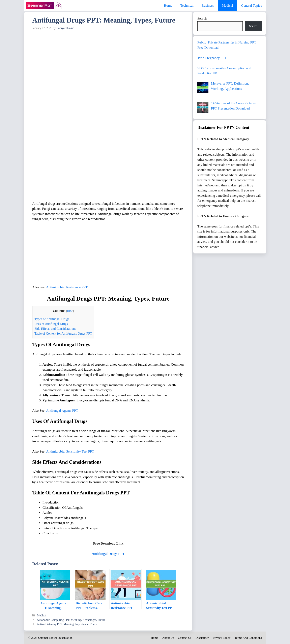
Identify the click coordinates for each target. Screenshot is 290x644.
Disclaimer (202, 638)
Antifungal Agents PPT (62, 411)
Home (168, 6)
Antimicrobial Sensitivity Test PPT (70, 451)
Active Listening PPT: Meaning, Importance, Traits (67, 624)
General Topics (251, 6)
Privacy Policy (222, 638)
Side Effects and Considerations (55, 329)
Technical (187, 6)
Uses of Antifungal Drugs (51, 324)
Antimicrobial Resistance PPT (67, 287)
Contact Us (185, 638)
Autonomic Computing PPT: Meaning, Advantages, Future (71, 620)
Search (202, 19)
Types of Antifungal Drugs (52, 319)
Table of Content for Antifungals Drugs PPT (63, 333)
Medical (227, 6)
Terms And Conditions (248, 638)
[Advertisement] (108, 62)
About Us (168, 638)
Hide (70, 311)
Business (208, 6)
